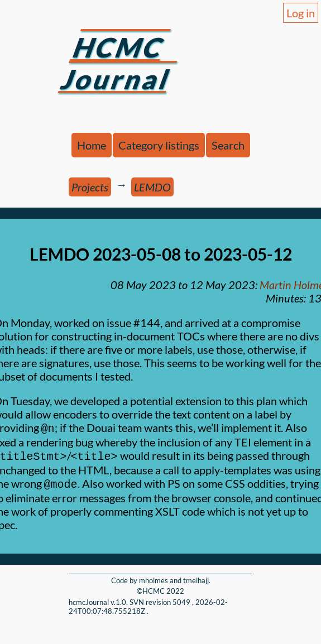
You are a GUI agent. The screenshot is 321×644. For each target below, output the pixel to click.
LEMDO (152, 187)
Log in (301, 13)
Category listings (159, 145)
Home (92, 145)
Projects (90, 187)
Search (228, 145)
